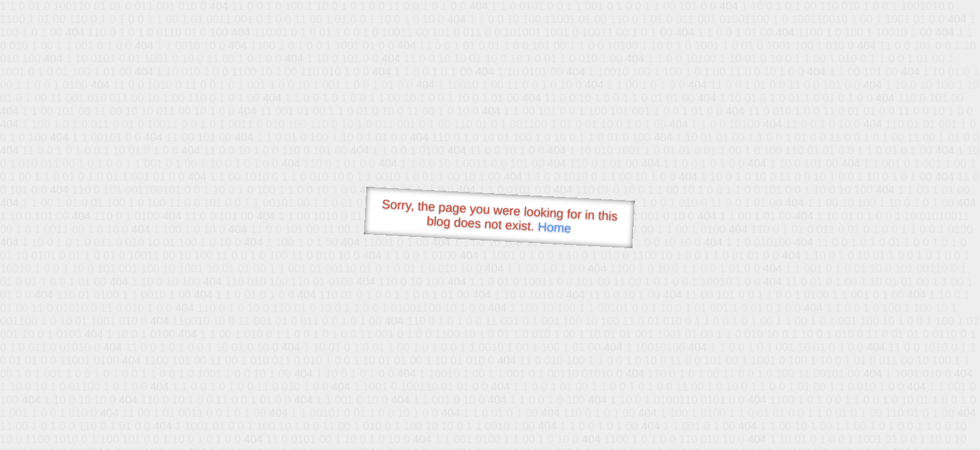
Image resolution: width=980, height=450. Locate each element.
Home (554, 227)
